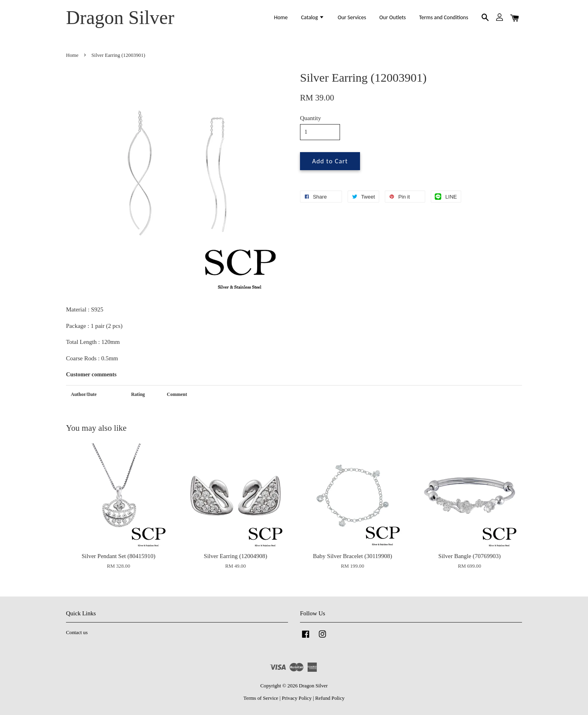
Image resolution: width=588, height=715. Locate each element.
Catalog (313, 17)
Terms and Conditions (444, 17)
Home (281, 17)
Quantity (311, 118)
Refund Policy (330, 698)
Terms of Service (261, 698)
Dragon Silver (120, 17)
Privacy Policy (297, 698)
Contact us (77, 633)
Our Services (352, 17)
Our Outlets (392, 17)
